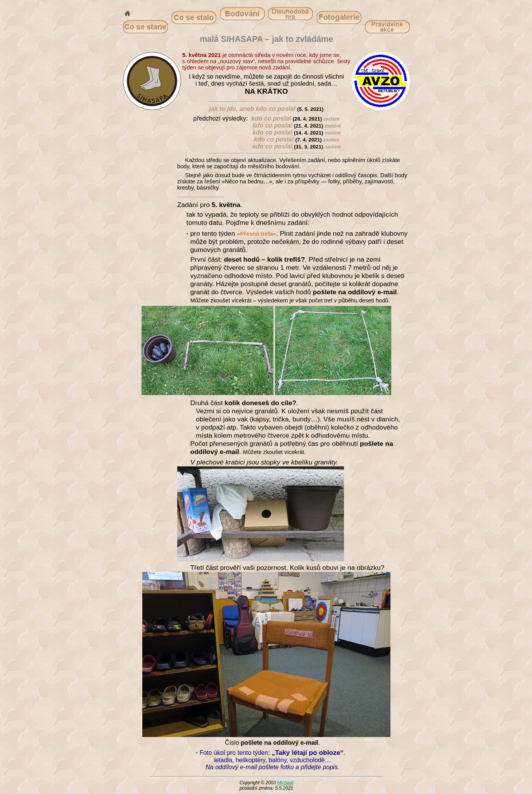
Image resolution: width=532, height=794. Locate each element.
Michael (285, 783)
